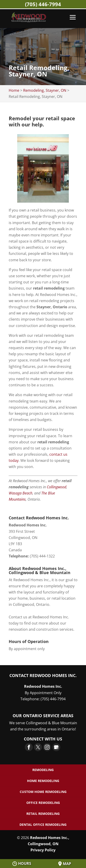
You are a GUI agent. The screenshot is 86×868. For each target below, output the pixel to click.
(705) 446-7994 (43, 4)
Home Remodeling (43, 781)
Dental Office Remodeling (43, 825)
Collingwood (57, 487)
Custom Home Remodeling (43, 792)
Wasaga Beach (21, 493)
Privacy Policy (43, 850)
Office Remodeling (43, 803)
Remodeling (43, 770)
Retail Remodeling (43, 814)
